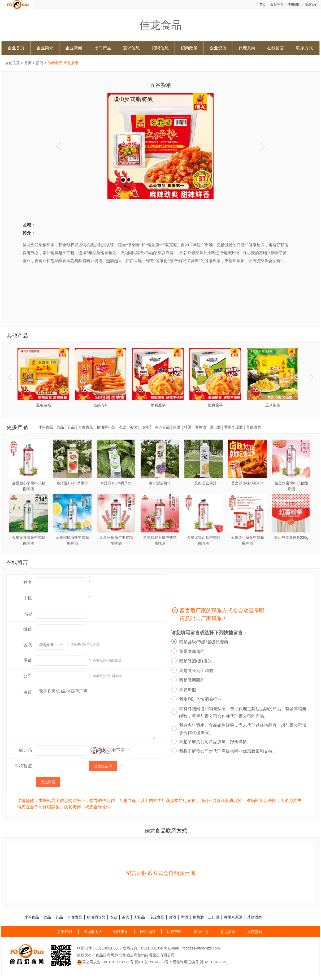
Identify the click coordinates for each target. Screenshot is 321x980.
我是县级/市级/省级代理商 (96, 713)
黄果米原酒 (233, 427)
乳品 (71, 427)
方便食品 (86, 427)
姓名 (28, 582)
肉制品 (146, 427)
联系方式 (305, 48)
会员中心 (277, 5)
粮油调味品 (106, 427)
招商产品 (103, 48)
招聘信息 (160, 48)
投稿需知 (255, 932)
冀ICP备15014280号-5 (153, 962)
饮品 (60, 427)
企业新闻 (74, 48)
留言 (28, 692)
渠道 (28, 660)
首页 (263, 5)
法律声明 (174, 932)
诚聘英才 (121, 932)
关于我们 (64, 932)
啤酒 (188, 427)
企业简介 (45, 48)
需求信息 (131, 48)
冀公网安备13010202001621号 (105, 962)
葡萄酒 (201, 427)
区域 (28, 645)
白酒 (177, 427)
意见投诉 (228, 932)
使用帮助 (294, 5)
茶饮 (133, 427)
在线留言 (276, 48)
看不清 (118, 750)
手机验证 (23, 766)
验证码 (25, 750)
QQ (29, 613)
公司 (28, 676)
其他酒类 (254, 427)
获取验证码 (103, 766)
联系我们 (311, 5)
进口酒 (215, 427)
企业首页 (16, 48)
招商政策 (189, 48)
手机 (28, 598)
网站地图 (148, 932)
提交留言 (48, 782)
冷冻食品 (162, 427)
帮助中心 (201, 932)
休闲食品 (46, 427)
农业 (122, 427)
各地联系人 (93, 932)
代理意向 (247, 48)
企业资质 (218, 48)
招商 (40, 63)
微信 (28, 629)
